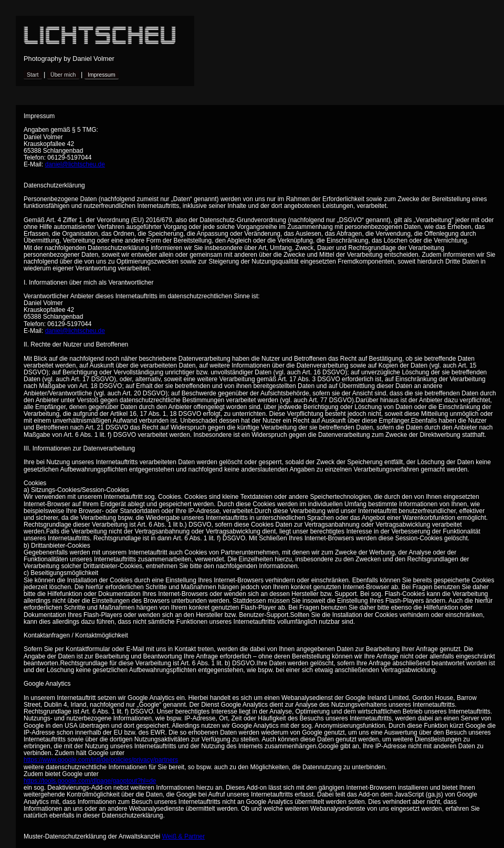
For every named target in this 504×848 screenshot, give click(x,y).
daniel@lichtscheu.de (75, 164)
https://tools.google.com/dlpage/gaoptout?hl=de (90, 781)
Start (33, 75)
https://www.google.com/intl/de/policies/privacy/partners (101, 760)
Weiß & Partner (183, 836)
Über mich (63, 75)
